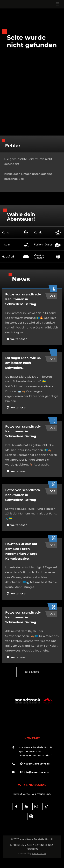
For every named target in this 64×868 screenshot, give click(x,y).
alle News (32, 672)
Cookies (32, 849)
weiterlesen (19, 339)
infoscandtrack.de (36, 772)
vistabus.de (39, 853)
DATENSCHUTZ (44, 845)
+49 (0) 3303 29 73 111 (37, 764)
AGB (30, 845)
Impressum (17, 845)
